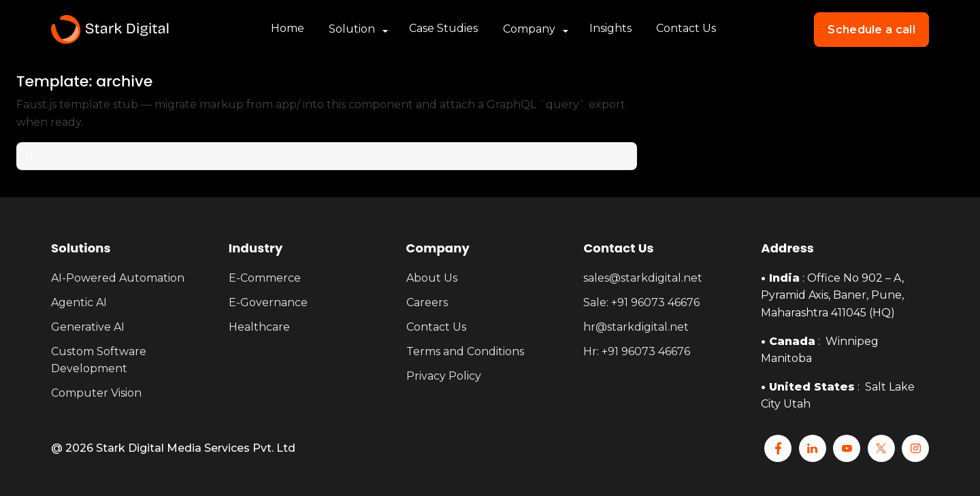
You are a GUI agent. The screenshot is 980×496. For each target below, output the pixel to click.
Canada (792, 341)
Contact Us (686, 29)
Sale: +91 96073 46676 (641, 302)
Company (529, 30)
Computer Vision (96, 393)
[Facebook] (778, 448)
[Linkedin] (813, 448)
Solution (352, 30)
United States (812, 387)
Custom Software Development (99, 360)
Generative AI (88, 327)
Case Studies (443, 29)
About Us (432, 278)
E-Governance (268, 302)
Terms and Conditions (465, 351)
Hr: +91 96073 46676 (637, 351)
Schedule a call (871, 30)
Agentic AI (79, 302)
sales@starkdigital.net (643, 278)
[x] (881, 448)
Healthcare (259, 327)
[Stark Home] (110, 30)
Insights (610, 29)
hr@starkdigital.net (636, 327)
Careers (427, 302)
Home (288, 29)
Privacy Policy (444, 376)
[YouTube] (847, 448)
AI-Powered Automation (118, 278)
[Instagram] (915, 448)
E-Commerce (265, 278)
